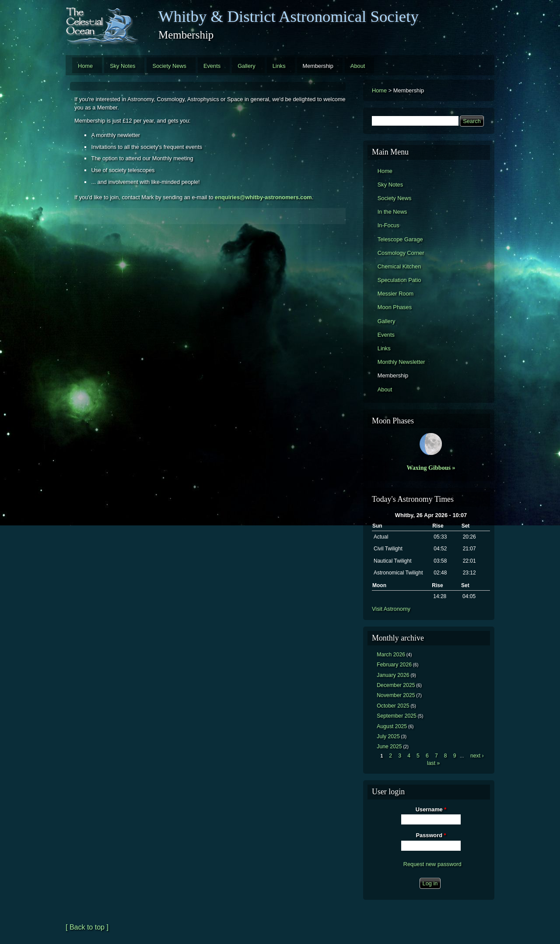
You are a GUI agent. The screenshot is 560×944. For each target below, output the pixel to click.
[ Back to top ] (87, 927)
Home (85, 66)
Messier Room (396, 294)
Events (212, 66)
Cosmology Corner (401, 253)
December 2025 (396, 685)
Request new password (432, 864)
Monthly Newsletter (401, 362)
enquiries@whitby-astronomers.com (263, 197)
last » (433, 763)
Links (279, 66)
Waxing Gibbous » (431, 468)
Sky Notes (122, 66)
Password (431, 835)
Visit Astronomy (391, 609)
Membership (318, 66)
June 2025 (389, 747)
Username (431, 809)
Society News (169, 66)
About (358, 66)
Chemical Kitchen (399, 266)
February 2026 (394, 665)
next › (477, 756)
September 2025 (397, 716)
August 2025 (392, 726)
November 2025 (396, 695)
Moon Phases (395, 307)
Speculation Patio (399, 280)
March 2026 (391, 655)
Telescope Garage (400, 239)
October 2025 (393, 706)
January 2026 (393, 675)
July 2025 (388, 736)
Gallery (247, 66)
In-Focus (388, 225)
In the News (392, 212)
